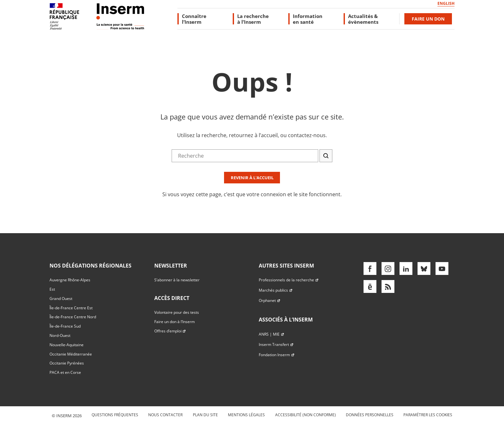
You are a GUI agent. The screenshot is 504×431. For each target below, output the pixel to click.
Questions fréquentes (115, 415)
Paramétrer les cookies (428, 415)
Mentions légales (246, 415)
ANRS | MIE (271, 334)
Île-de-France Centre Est (71, 308)
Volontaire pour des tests (177, 312)
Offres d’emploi (170, 331)
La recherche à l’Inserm (253, 19)
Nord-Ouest (60, 335)
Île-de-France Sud (65, 326)
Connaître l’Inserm (194, 19)
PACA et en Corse (65, 372)
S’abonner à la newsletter (177, 280)
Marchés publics (276, 290)
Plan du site (205, 415)
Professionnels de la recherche (289, 280)
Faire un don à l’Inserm (175, 322)
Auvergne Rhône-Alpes (70, 280)
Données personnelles (370, 415)
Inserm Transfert (276, 344)
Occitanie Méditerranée (71, 354)
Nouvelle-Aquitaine (67, 345)
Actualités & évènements (363, 19)
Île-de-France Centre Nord (73, 317)
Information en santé (308, 19)
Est (52, 289)
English (446, 3)
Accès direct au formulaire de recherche (47, 62)
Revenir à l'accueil (252, 178)
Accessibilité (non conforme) (306, 415)
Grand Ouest (61, 299)
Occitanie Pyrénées (67, 363)
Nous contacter (165, 415)
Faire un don (428, 19)
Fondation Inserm (277, 355)
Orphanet (270, 300)
